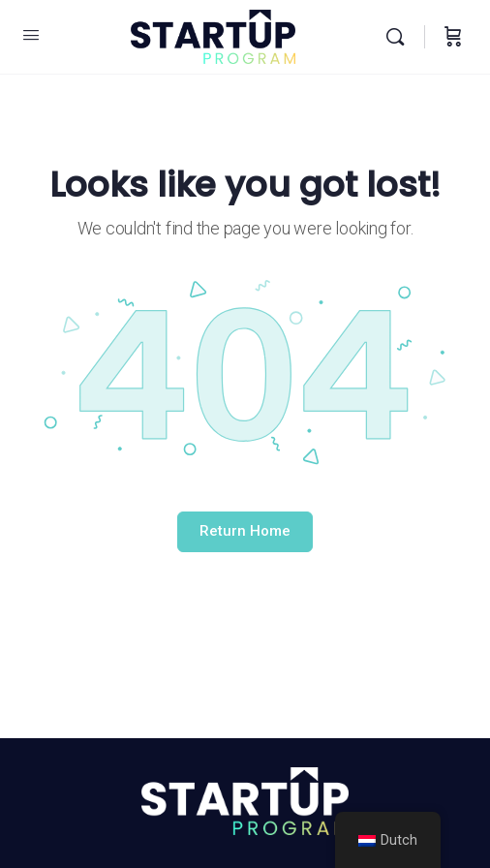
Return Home (245, 531)
